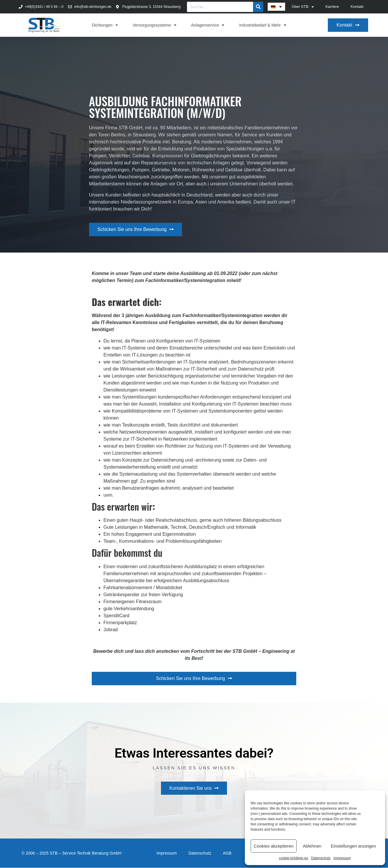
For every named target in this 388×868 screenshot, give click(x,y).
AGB (227, 853)
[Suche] (258, 7)
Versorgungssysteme (155, 25)
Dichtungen (105, 25)
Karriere (332, 7)
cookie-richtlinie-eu (294, 858)
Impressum (342, 858)
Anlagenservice (208, 25)
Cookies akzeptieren (274, 846)
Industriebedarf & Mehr (263, 25)
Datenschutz (321, 858)
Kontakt (357, 7)
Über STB (303, 7)
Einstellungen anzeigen (353, 846)
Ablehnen (312, 846)
